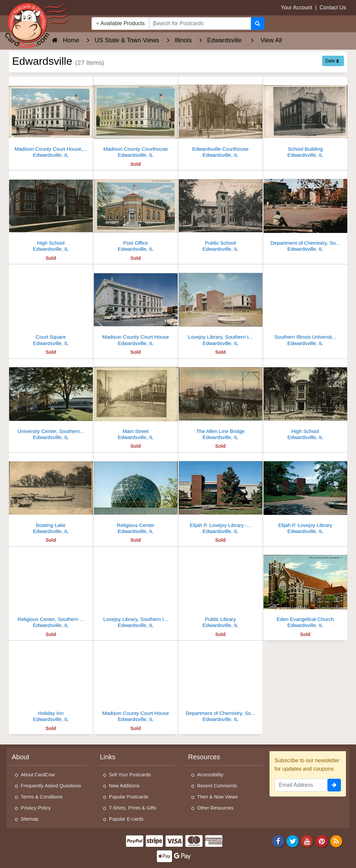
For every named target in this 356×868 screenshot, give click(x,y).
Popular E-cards (126, 819)
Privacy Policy (36, 808)
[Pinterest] (322, 841)
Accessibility (210, 775)
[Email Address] (301, 785)
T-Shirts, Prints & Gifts (133, 808)
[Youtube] (307, 841)
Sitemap (30, 819)
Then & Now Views (217, 797)
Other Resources (215, 808)
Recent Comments (217, 786)
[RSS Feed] (336, 841)
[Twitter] (293, 841)
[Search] (258, 23)
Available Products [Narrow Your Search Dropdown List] (120, 23)
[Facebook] (278, 841)
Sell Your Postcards (130, 775)
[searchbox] (200, 23)
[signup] (334, 785)
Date (332, 61)
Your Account (297, 8)
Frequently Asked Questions (51, 786)
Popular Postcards (129, 797)
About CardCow (38, 775)
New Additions (124, 786)
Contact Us (333, 8)
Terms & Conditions (42, 797)
